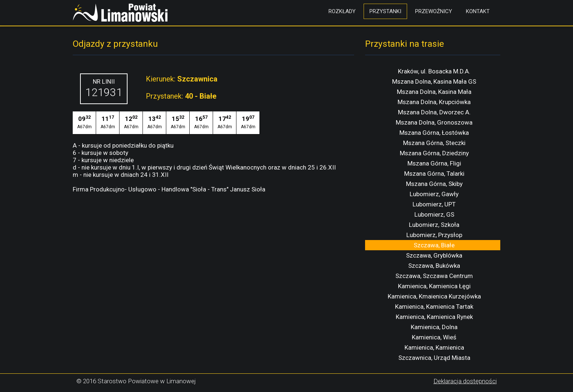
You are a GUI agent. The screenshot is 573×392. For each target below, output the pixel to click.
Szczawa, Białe (434, 245)
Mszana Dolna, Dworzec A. (434, 112)
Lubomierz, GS (434, 214)
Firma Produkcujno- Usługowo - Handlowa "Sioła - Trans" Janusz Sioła (169, 189)
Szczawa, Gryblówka (434, 255)
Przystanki (385, 11)
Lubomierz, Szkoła (434, 225)
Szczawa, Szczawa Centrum (434, 276)
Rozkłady (342, 11)
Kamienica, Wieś (434, 337)
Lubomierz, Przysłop (434, 235)
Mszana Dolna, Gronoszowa (434, 122)
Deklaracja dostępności (465, 381)
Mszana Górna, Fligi (434, 163)
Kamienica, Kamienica (434, 347)
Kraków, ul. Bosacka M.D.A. (434, 71)
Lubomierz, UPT (434, 204)
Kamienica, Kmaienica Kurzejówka (434, 296)
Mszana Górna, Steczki (434, 143)
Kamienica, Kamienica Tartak (434, 307)
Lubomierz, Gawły (434, 194)
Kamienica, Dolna (434, 327)
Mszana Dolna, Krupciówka (434, 102)
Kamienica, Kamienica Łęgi (434, 286)
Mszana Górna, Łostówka (434, 133)
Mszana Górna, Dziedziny (434, 153)
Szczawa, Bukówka (434, 266)
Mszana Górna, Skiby (434, 184)
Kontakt (478, 11)
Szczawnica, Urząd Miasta (434, 358)
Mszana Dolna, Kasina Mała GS (434, 81)
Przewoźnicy (434, 11)
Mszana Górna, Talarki (434, 174)
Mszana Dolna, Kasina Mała (434, 92)
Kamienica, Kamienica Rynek (434, 317)
